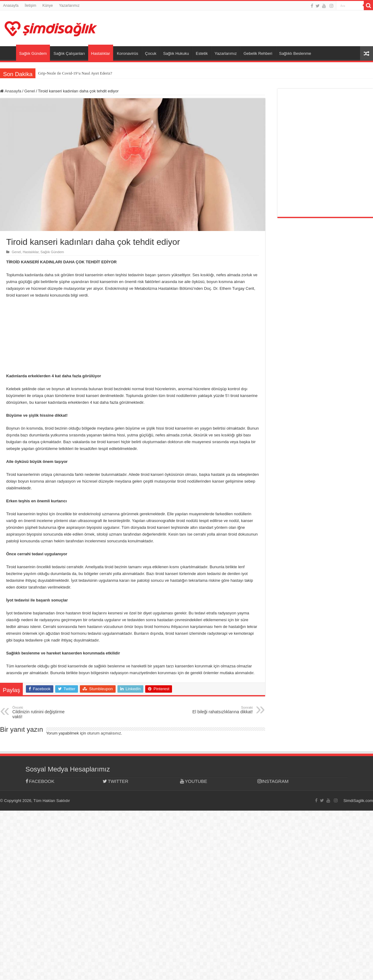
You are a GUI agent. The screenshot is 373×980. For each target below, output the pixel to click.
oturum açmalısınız (104, 733)
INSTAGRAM (273, 781)
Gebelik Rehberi (258, 53)
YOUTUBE (194, 781)
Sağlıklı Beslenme (295, 53)
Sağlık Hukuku (176, 53)
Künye (47, 6)
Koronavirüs (127, 53)
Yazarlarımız (69, 6)
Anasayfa (11, 6)
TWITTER (115, 781)
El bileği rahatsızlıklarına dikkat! (221, 710)
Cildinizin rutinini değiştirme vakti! (44, 712)
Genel (30, 91)
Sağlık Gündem (33, 53)
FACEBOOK (40, 781)
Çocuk (151, 53)
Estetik (202, 53)
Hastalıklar (101, 53)
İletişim (30, 6)
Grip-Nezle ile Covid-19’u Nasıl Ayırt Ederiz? (75, 73)
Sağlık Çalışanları (69, 53)
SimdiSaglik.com (358, 801)
